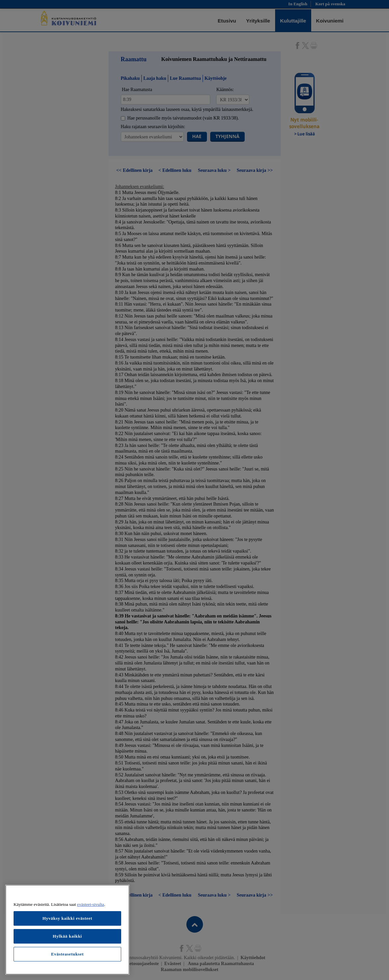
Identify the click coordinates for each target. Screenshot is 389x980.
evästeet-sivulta (91, 904)
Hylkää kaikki (67, 936)
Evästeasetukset (67, 954)
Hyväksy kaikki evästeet (67, 918)
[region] (67, 930)
